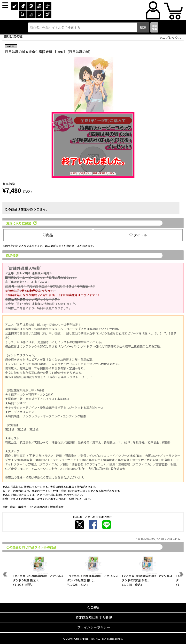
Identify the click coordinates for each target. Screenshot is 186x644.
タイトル (138, 235)
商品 (48, 235)
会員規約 (94, 607)
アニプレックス (170, 37)
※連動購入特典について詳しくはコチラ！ (33, 299)
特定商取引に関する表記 (94, 617)
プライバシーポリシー (94, 627)
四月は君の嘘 (13, 36)
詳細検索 (154, 27)
